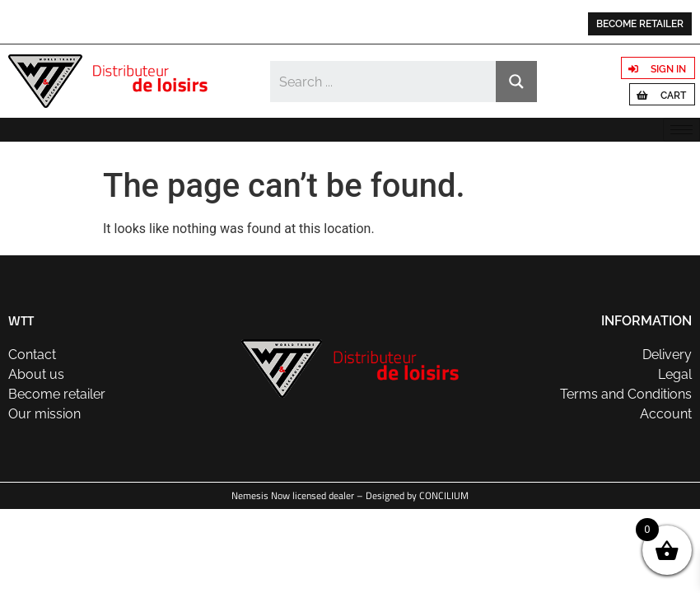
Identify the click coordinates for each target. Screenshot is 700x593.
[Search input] (384, 82)
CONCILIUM (444, 495)
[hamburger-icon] (681, 130)
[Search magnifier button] (516, 82)
